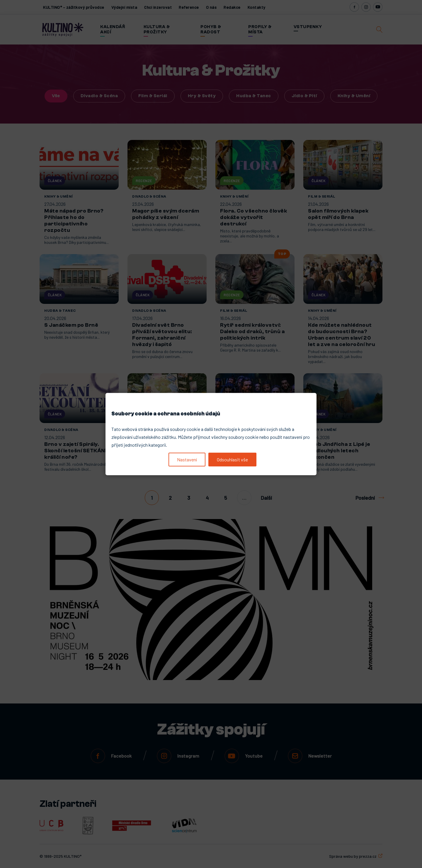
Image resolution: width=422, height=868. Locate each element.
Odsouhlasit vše (232, 459)
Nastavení (187, 459)
